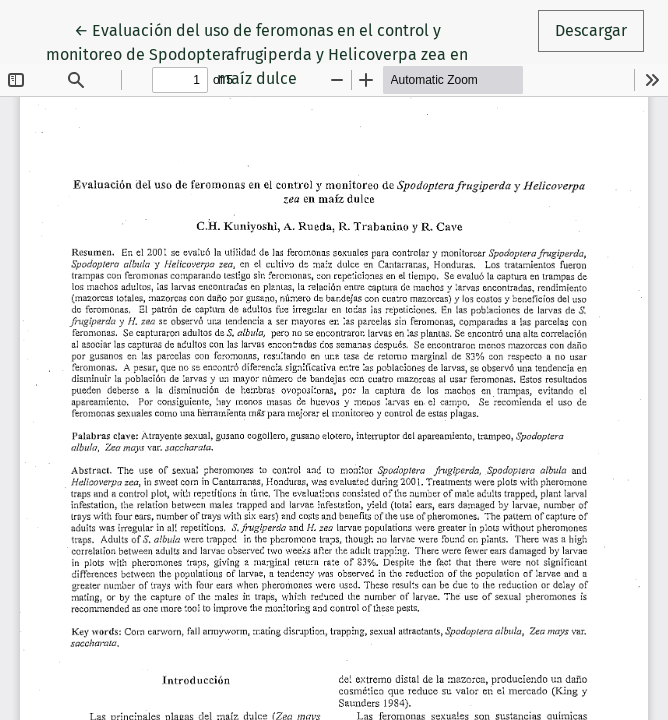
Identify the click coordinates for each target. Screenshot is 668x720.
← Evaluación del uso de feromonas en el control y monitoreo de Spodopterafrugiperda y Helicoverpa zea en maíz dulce (257, 53)
